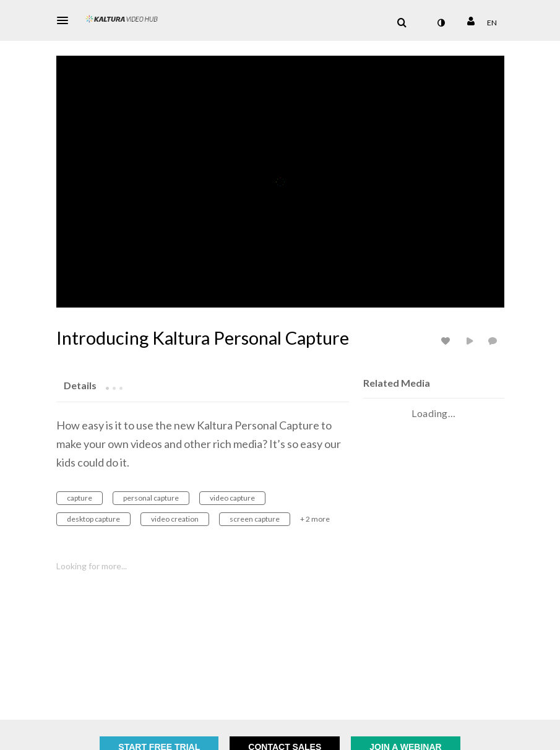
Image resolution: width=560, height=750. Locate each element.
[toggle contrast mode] (441, 23)
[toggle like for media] (447, 341)
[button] (66, 20)
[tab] (80, 385)
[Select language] (492, 23)
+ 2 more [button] (315, 519)
